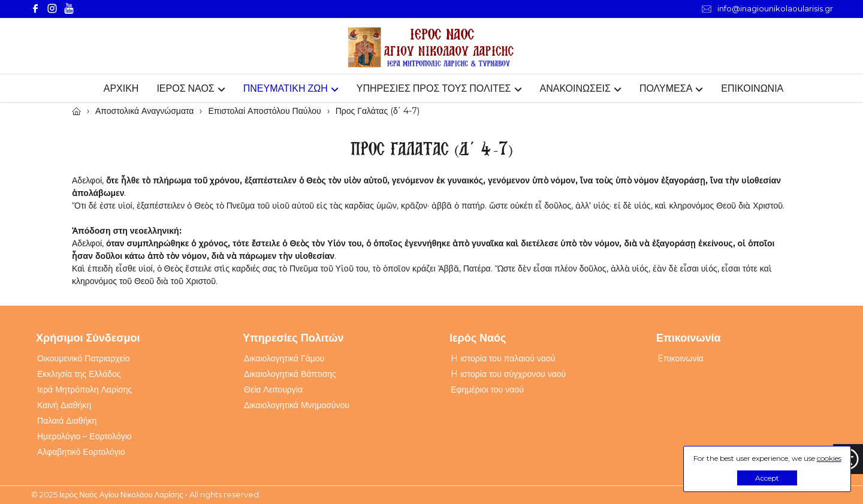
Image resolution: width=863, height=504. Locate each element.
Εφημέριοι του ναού (487, 390)
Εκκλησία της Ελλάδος (79, 374)
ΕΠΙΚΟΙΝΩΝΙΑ (752, 88)
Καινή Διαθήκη (64, 405)
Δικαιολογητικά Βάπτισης (290, 374)
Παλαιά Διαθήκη (67, 421)
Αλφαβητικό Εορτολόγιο (81, 452)
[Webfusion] (431, 48)
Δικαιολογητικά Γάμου (284, 358)
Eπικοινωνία (681, 358)
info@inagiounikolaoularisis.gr (767, 9)
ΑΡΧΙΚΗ (121, 88)
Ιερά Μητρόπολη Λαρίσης (85, 390)
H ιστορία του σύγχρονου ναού (508, 374)
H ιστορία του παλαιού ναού (503, 358)
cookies (829, 458)
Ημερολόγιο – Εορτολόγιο (85, 436)
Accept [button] (767, 478)
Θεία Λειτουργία (273, 390)
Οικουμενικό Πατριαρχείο (84, 358)
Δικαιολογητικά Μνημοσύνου (297, 405)
